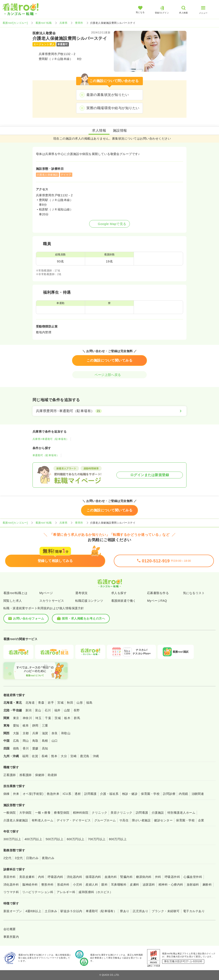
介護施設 (158, 813)
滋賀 (45, 733)
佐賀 (35, 756)
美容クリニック (121, 813)
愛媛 (35, 748)
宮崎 (73, 756)
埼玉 (38, 718)
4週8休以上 (33, 911)
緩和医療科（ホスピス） (96, 892)
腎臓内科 (126, 877)
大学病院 (25, 813)
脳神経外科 (30, 885)
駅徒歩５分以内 (71, 911)
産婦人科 (92, 885)
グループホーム (105, 820)
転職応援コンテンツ (89, 601)
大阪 (16, 733)
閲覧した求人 (13, 601)
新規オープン (13, 911)
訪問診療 (169, 794)
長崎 (45, 756)
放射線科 (193, 885)
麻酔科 (207, 885)
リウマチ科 (11, 892)
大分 (64, 756)
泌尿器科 (149, 885)
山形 (80, 703)
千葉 (48, 718)
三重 (45, 725)
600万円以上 (76, 839)
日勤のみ (32, 858)
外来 (16, 794)
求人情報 (99, 130)
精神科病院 (81, 813)
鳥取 (35, 741)
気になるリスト (194, 593)
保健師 (40, 775)
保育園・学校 (150, 794)
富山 (38, 710)
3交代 (19, 858)
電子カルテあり (194, 911)
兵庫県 (63, 23)
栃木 (67, 718)
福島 (89, 703)
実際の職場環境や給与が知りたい (113, 108)
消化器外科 (11, 885)
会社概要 (10, 929)
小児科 (78, 885)
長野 (77, 710)
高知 (45, 748)
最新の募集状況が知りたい (108, 95)
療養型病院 (62, 813)
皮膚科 (134, 885)
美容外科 (10, 877)
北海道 (30, 703)
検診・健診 (130, 794)
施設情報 (120, 130)
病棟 (7, 794)
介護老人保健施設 (16, 820)
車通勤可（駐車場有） (46, 455)
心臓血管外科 (193, 877)
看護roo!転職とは (16, 593)
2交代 (7, 858)
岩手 (51, 703)
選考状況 (81, 593)
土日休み (51, 911)
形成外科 (63, 885)
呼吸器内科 (55, 877)
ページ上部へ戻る (109, 375)
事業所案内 (11, 937)
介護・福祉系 (109, 794)
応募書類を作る (158, 593)
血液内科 (111, 877)
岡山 (26, 741)
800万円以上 (118, 839)
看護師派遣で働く (124, 601)
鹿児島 (85, 756)
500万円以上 (54, 839)
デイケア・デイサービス (74, 820)
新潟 (29, 710)
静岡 (35, 725)
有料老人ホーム (42, 820)
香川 (26, 748)
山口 (55, 741)
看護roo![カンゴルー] (15, 23)
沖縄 (96, 756)
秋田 (70, 703)
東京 (16, 718)
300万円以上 (12, 839)
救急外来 (53, 794)
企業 (201, 820)
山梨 (67, 710)
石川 (48, 710)
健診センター (163, 820)
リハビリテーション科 (38, 892)
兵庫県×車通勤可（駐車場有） (51, 439)
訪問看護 (90, 794)
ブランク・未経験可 (166, 911)
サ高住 (124, 820)
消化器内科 (74, 877)
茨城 (58, 718)
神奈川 (27, 718)
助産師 (52, 775)
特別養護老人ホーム (181, 813)
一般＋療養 (43, 813)
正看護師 (10, 775)
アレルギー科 (66, 892)
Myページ (46, 593)
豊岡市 (79, 23)
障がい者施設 (141, 820)
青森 (41, 703)
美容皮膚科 (27, 877)
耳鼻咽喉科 (119, 885)
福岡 (25, 756)
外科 (158, 877)
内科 (41, 877)
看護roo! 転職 (44, 23)
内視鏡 (183, 794)
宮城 (60, 703)
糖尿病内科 (144, 877)
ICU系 (67, 794)
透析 (78, 794)
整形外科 (47, 885)
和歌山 (66, 733)
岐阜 (26, 725)
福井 (57, 710)
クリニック (99, 813)
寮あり (125, 911)
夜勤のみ (48, 858)
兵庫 (35, 733)
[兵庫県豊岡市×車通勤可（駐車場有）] (109, 411)
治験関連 (198, 794)
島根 (45, 741)
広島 (16, 741)
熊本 (54, 756)
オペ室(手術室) (33, 794)
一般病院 (10, 813)
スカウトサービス (52, 601)
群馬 (77, 718)
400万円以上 (33, 839)
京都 (26, 733)
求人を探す (119, 593)
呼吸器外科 (172, 877)
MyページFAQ (157, 601)
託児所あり (141, 911)
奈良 (55, 733)
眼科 (104, 885)
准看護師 (25, 775)
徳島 (16, 748)
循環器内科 (93, 877)
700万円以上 (97, 839)
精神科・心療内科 (171, 885)
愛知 (16, 725)
